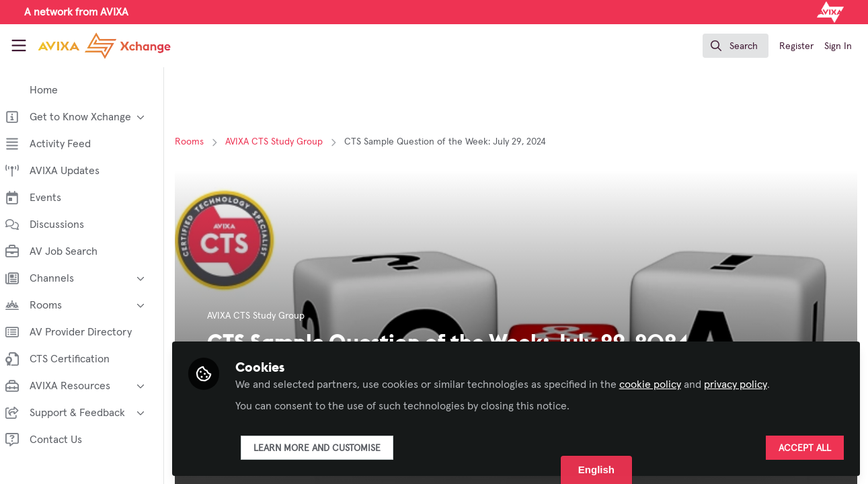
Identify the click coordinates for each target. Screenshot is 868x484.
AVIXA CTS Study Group (282, 142)
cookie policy (658, 385)
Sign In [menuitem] (838, 46)
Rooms (197, 142)
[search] (736, 46)
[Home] (104, 46)
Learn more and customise (325, 448)
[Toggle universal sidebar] (19, 46)
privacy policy (744, 385)
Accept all (805, 448)
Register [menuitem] (796, 46)
